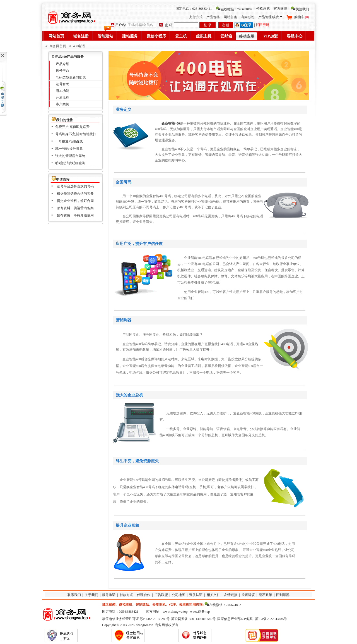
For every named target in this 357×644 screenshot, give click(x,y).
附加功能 (62, 91)
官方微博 (280, 9)
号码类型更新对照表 (71, 77)
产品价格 (213, 17)
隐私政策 (266, 595)
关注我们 (300, 9)
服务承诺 (109, 595)
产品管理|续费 (270, 17)
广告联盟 (161, 595)
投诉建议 (248, 595)
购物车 (302, 17)
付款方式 (126, 595)
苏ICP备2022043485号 (271, 619)
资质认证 (196, 595)
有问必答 (248, 17)
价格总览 (263, 9)
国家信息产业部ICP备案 (235, 619)
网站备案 (230, 17)
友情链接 (231, 595)
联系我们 (74, 595)
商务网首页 (58, 46)
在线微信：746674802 (234, 9)
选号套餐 (62, 84)
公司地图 (178, 595)
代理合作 (144, 595)
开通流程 (62, 97)
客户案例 (62, 104)
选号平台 (62, 71)
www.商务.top (200, 612)
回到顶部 (283, 595)
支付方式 (196, 17)
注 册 (225, 25)
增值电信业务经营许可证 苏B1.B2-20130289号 (136, 619)
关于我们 (91, 595)
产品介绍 (62, 64)
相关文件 (213, 595)
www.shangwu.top (175, 612)
